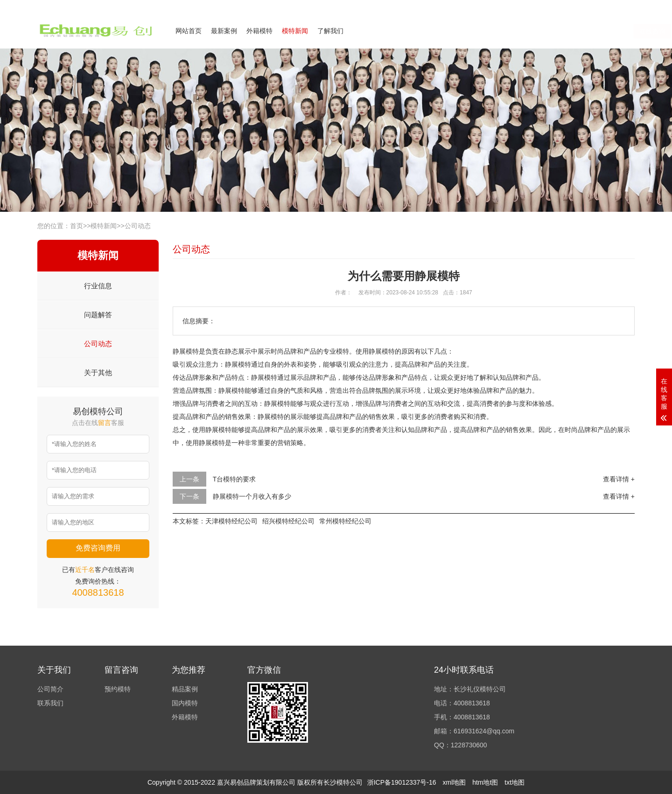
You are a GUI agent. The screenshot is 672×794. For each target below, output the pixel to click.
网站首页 (189, 31)
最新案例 (224, 31)
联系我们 (578, 6)
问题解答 (98, 315)
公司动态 (138, 226)
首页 (77, 226)
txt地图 (514, 782)
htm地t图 (485, 782)
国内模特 (185, 703)
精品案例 (185, 689)
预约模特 (118, 689)
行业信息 (98, 286)
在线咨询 (542, 31)
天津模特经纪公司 (231, 521)
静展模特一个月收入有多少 (252, 496)
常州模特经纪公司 (345, 521)
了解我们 (330, 31)
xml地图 (454, 782)
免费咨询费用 (98, 548)
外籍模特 (259, 31)
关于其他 (98, 373)
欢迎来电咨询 (618, 6)
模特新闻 (295, 31)
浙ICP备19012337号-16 (402, 782)
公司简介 (543, 6)
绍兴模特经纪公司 (288, 521)
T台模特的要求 (234, 479)
